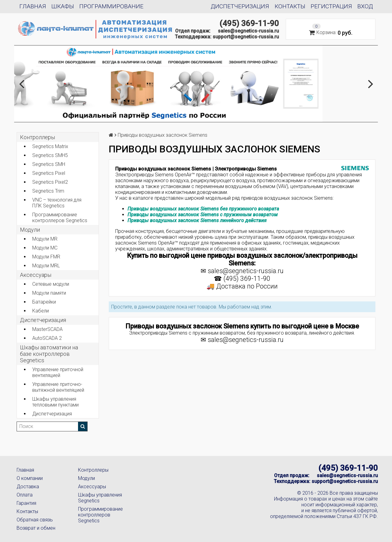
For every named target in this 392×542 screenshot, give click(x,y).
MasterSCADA (47, 329)
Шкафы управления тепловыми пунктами (55, 402)
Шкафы (63, 6)
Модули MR (45, 239)
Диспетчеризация (240, 6)
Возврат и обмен (36, 528)
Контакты (290, 6)
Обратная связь (35, 520)
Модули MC (45, 248)
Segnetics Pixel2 (50, 182)
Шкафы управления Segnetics (100, 498)
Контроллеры (37, 137)
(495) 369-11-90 (249, 23)
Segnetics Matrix (50, 146)
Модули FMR (46, 257)
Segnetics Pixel (49, 173)
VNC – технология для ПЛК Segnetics (57, 203)
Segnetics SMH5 (50, 155)
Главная (33, 6)
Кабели (41, 311)
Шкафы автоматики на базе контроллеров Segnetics (49, 354)
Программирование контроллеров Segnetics (60, 218)
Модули (30, 230)
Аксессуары (92, 487)
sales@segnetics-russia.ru (248, 31)
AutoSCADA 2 (47, 338)
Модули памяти (49, 293)
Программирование (111, 6)
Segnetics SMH (49, 164)
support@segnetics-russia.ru (246, 37)
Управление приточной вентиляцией (58, 372)
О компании (30, 478)
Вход (365, 6)
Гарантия (26, 503)
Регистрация (331, 6)
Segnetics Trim (48, 191)
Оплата (25, 495)
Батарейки (44, 302)
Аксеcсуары (36, 275)
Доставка (28, 487)
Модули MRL (46, 266)
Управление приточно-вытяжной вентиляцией (58, 387)
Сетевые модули (51, 284)
